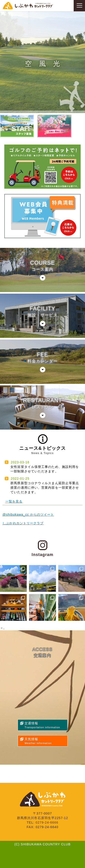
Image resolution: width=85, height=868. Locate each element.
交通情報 (46, 725)
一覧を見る (14, 501)
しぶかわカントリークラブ (23, 523)
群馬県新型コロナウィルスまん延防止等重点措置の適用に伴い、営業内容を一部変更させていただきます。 (45, 488)
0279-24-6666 (47, 822)
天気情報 (46, 741)
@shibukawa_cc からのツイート (28, 515)
